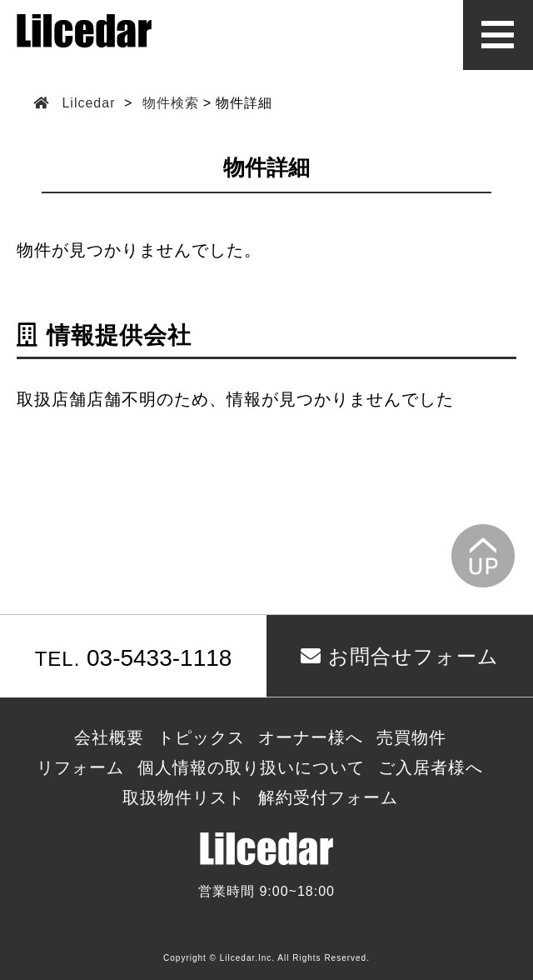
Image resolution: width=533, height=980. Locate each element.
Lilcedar (89, 103)
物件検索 (171, 103)
